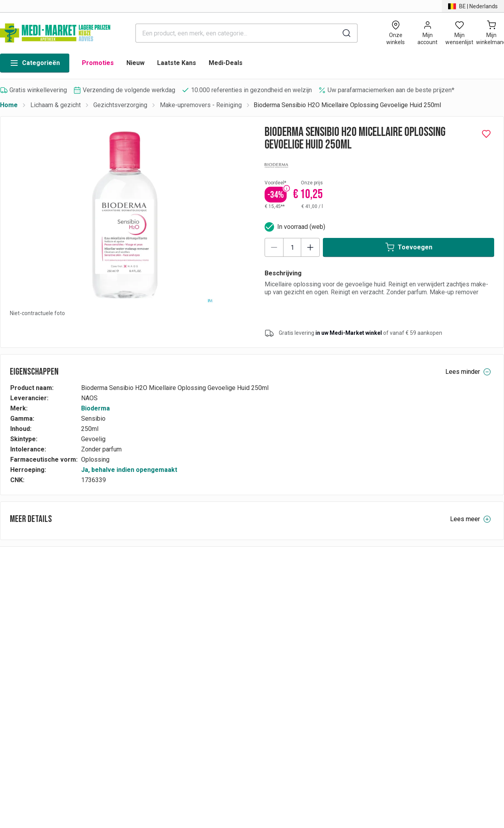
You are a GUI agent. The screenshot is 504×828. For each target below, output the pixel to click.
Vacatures (298, 641)
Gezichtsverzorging (120, 105)
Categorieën (35, 63)
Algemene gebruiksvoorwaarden (418, 641)
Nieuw (135, 63)
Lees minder (468, 372)
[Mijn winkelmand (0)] (491, 33)
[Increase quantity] (310, 247)
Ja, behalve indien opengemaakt (129, 470)
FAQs (170, 630)
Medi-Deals (226, 63)
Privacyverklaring (397, 619)
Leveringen (178, 653)
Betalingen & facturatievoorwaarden (211, 619)
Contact (384, 653)
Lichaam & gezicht (56, 105)
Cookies (385, 664)
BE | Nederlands (31, 637)
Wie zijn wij (389, 630)
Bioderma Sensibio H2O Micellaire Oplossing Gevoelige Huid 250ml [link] (347, 105)
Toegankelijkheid (396, 675)
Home (9, 105)
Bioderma (95, 408)
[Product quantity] (292, 247)
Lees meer (471, 519)
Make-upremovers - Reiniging (201, 105)
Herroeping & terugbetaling (199, 641)
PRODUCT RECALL (188, 675)
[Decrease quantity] (274, 247)
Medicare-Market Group (317, 630)
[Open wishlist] (459, 33)
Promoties (98, 63)
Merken (294, 619)
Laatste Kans (177, 63)
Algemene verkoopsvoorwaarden (208, 664)
